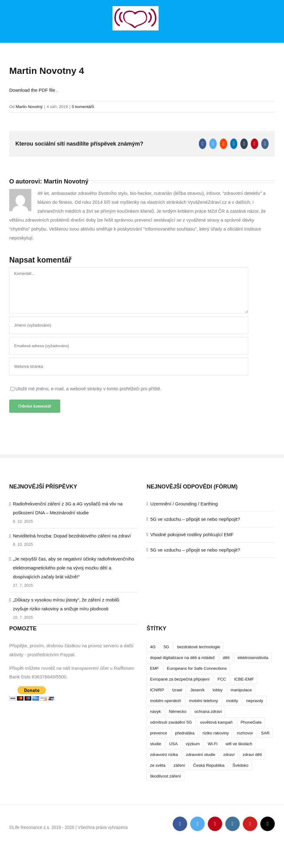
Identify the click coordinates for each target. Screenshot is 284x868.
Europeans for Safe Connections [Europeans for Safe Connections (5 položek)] (197, 668)
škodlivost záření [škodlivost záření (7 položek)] (166, 776)
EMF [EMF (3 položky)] (154, 668)
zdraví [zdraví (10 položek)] (229, 755)
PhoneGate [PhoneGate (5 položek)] (251, 722)
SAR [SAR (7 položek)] (265, 733)
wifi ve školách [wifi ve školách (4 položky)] (239, 744)
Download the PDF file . (34, 90)
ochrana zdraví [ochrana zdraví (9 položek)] (208, 711)
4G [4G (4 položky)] (153, 647)
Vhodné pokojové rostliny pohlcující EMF (192, 534)
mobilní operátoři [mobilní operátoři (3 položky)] (166, 701)
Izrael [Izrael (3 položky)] (177, 690)
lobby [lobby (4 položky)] (218, 690)
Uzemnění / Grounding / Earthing (184, 504)
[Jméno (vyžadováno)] (129, 325)
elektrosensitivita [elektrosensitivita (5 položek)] (253, 658)
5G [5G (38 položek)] (166, 647)
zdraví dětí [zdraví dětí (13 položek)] (252, 755)
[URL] (129, 366)
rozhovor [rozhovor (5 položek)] (245, 733)
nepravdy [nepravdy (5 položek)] (255, 701)
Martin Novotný (29, 107)
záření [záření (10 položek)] (179, 765)
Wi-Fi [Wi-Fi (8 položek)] (213, 744)
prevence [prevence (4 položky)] (159, 733)
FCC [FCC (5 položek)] (222, 679)
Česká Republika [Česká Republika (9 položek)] (209, 765)
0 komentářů (83, 107)
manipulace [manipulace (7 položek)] (241, 690)
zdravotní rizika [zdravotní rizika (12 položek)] (164, 755)
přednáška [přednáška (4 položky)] (185, 733)
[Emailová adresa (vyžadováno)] (129, 346)
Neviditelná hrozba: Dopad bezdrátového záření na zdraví (72, 536)
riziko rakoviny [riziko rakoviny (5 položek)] (216, 733)
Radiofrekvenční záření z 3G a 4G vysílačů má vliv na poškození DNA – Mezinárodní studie (68, 508)
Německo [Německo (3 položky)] (177, 711)
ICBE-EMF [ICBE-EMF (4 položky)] (244, 679)
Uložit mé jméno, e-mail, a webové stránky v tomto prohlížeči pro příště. (88, 389)
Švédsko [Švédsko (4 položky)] (240, 765)
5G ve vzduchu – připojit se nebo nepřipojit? (195, 519)
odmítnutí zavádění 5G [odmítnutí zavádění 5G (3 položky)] (171, 722)
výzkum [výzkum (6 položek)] (193, 744)
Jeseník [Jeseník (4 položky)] (197, 690)
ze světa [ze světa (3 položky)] (158, 765)
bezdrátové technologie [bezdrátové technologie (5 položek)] (199, 647)
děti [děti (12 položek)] (226, 658)
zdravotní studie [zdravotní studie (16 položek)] (201, 755)
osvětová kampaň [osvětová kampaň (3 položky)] (216, 722)
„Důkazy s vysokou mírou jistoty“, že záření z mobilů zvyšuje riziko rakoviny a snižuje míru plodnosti (66, 604)
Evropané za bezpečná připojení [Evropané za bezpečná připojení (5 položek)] (180, 679)
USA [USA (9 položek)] (173, 744)
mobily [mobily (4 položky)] (232, 701)
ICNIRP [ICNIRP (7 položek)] (157, 690)
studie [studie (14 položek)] (156, 744)
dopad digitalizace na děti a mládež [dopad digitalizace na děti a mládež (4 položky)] (182, 658)
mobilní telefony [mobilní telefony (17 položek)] (204, 701)
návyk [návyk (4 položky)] (155, 711)
